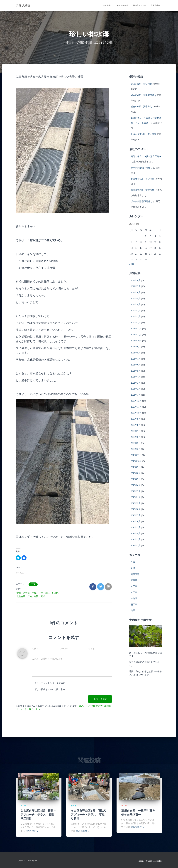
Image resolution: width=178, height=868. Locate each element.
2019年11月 (136, 455)
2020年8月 (136, 425)
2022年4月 (136, 305)
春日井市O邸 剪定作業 (142, 179)
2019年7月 (136, 479)
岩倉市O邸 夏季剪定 (141, 107)
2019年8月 (136, 473)
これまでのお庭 (122, 5)
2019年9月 (136, 467)
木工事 (134, 586)
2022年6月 (136, 292)
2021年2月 (136, 389)
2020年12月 (136, 401)
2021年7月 (136, 359)
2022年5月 (136, 299)
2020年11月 (136, 407)
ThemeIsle (158, 861)
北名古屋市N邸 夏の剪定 (144, 134)
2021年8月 (136, 353)
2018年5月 (136, 527)
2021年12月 (136, 329)
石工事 (33, 584)
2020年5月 (136, 443)
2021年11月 (136, 335)
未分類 (134, 598)
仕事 (133, 562)
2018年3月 (136, 539)
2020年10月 (136, 413)
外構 (133, 568)
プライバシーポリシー (27, 861)
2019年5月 (136, 491)
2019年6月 (136, 485)
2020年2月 (136, 449)
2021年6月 (136, 365)
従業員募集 (155, 5)
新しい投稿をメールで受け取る (50, 689)
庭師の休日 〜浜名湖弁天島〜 (146, 157)
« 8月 (132, 264)
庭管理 (134, 580)
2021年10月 (136, 341)
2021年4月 (136, 377)
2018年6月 (136, 522)
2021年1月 (136, 395)
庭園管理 (135, 574)
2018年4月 (136, 534)
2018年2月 (136, 546)
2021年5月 (136, 371)
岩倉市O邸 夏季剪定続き (144, 95)
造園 (133, 610)
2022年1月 (136, 323)
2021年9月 (136, 347)
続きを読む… (32, 831)
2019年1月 (136, 497)
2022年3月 (136, 311)
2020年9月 (136, 419)
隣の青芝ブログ (139, 5)
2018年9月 (136, 503)
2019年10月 (136, 461)
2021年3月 (136, 383)
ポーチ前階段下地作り (142, 168)
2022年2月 (136, 317)
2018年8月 (136, 509)
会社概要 (107, 5)
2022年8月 (136, 280)
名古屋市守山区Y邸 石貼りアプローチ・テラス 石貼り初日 (89, 815)
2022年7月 (136, 286)
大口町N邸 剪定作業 (141, 84)
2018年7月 (136, 515)
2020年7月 (136, 431)
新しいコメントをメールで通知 (50, 683)
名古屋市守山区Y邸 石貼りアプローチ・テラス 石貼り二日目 (38, 815)
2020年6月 (136, 437)
